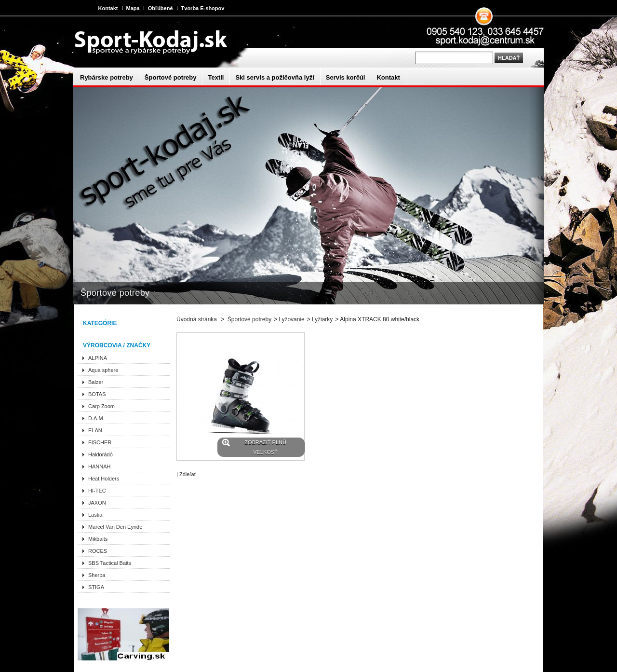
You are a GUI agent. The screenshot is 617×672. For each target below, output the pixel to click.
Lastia (95, 515)
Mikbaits (98, 539)
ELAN (95, 430)
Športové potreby (171, 77)
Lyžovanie (292, 319)
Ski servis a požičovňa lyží (275, 77)
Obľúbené (161, 8)
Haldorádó (101, 454)
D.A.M (96, 418)
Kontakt (108, 8)
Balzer (96, 382)
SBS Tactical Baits (110, 563)
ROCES (98, 551)
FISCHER (100, 442)
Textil (216, 77)
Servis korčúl (346, 77)
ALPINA (98, 358)
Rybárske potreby (107, 77)
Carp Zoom (101, 406)
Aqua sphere (103, 370)
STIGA (96, 587)
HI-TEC (97, 491)
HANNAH (99, 466)
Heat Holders (104, 479)
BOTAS (97, 394)
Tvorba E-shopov (203, 8)
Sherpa (97, 575)
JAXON (97, 503)
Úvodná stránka (197, 319)
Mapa (133, 8)
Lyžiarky (322, 319)
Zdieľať (188, 474)
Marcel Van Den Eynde (115, 527)
